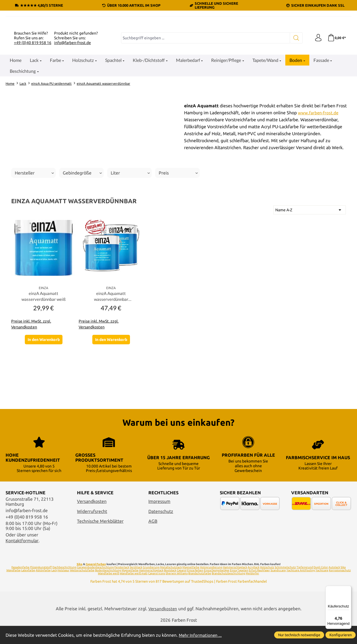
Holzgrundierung (211, 585)
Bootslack (170, 588)
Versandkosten (92, 519)
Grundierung (151, 585)
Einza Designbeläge (217, 588)
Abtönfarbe (43, 588)
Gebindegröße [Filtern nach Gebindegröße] (82, 233)
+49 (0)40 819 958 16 (33, 103)
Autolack (334, 585)
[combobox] (205, 98)
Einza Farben (195, 588)
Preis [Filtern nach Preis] (178, 233)
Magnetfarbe (191, 585)
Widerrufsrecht (92, 529)
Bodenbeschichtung (108, 588)
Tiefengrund (305, 585)
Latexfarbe (28, 588)
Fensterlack (122, 585)
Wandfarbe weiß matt (134, 591)
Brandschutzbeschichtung (228, 591)
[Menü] (348, 589)
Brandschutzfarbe (200, 591)
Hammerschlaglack (235, 585)
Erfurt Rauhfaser (259, 588)
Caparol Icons (157, 591)
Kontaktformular (22, 558)
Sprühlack (136, 585)
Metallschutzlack (171, 585)
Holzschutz (267, 585)
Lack (54, 588)
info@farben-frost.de (73, 103)
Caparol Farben (96, 582)
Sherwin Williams (177, 591)
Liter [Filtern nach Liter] (130, 233)
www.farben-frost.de (318, 173)
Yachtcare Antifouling (301, 588)
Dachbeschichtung (64, 585)
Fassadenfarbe (20, 585)
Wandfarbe (14, 588)
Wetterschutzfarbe (82, 588)
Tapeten (243, 588)
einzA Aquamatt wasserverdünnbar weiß (44, 357)
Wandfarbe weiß (108, 591)
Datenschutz (161, 529)
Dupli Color (321, 585)
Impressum (159, 519)
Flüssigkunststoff (41, 585)
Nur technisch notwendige (299, 635)
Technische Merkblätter (100, 539)
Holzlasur (63, 588)
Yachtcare (322, 588)
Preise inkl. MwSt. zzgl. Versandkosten (31, 385)
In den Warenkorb (44, 401)
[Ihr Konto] (317, 98)
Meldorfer (252, 591)
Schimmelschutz (285, 585)
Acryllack (254, 585)
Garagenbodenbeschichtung (95, 585)
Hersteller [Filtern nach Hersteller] (34, 233)
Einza (233, 588)
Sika (80, 582)
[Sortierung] (310, 270)
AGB (153, 539)
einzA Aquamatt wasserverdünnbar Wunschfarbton (111, 357)
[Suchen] (294, 98)
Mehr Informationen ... (201, 635)
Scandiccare (278, 588)
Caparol (182, 588)
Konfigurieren (341, 635)
